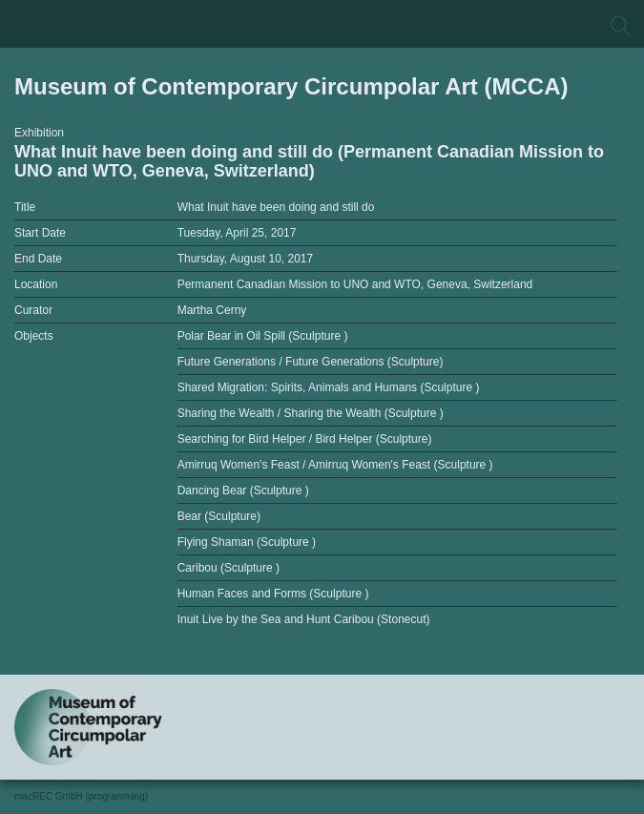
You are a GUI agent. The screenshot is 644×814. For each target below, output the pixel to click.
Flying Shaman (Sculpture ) (247, 542)
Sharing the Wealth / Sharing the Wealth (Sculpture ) (311, 413)
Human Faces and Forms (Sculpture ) (273, 594)
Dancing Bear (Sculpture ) (243, 490)
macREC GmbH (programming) (81, 796)
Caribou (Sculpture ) (229, 568)
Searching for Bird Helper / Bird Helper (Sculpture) (305, 439)
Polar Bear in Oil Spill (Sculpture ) (263, 336)
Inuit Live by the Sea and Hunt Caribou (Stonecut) (304, 619)
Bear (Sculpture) (219, 516)
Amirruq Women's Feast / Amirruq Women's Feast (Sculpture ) (335, 465)
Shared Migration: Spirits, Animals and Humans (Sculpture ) (329, 387)
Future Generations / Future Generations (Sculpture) (311, 362)
